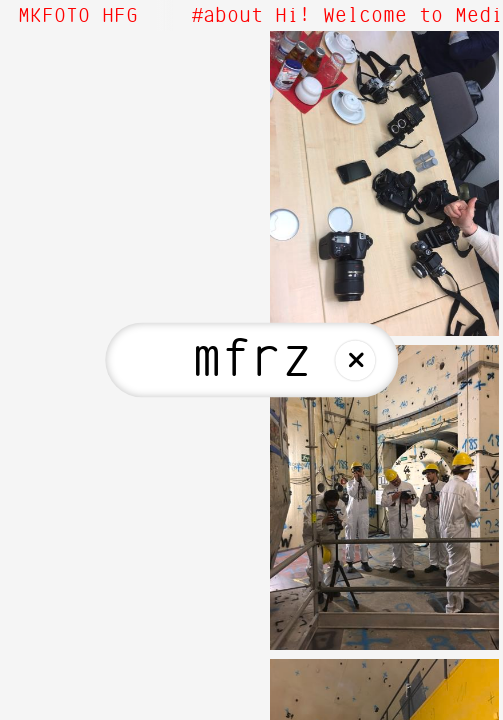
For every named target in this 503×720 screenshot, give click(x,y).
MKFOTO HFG (78, 16)
